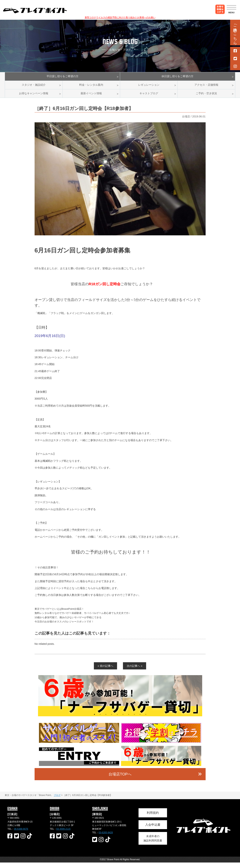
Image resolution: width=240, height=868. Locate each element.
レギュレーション (149, 88)
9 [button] (140, 720)
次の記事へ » (135, 671)
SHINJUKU (100, 814)
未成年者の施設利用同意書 (153, 844)
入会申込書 (153, 830)
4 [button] (112, 720)
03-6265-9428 (106, 838)
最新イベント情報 (91, 98)
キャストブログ (149, 98)
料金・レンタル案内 (91, 88)
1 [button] (94, 720)
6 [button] (123, 720)
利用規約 (153, 818)
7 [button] (129, 720)
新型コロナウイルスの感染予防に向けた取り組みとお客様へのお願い (120, 17)
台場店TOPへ (120, 780)
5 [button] (117, 720)
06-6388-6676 (21, 834)
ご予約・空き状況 (206, 98)
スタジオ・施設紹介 (34, 88)
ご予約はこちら (235, 32)
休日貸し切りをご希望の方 (177, 77)
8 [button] (134, 720)
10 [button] (146, 720)
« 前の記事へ (105, 671)
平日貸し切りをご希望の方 (63, 77)
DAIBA (55, 814)
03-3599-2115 (63, 834)
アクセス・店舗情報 (206, 88)
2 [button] (100, 720)
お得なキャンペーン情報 (34, 98)
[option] (120, 701)
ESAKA (12, 814)
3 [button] (106, 720)
